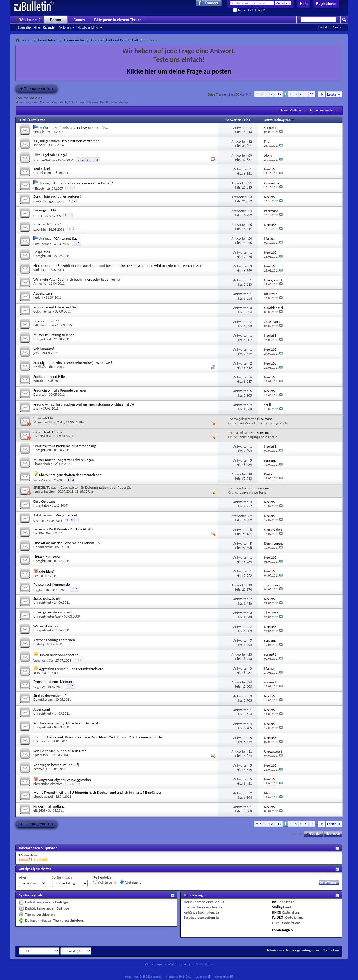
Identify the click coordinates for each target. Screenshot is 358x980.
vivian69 (39, 480)
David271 (40, 202)
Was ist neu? (30, 20)
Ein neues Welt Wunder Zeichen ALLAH (63, 529)
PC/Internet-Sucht (67, 238)
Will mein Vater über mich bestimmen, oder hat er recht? (77, 279)
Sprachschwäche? (47, 598)
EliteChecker (42, 244)
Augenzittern (43, 293)
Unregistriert (42, 173)
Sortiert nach (62, 877)
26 (250, 225)
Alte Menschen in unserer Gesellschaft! (83, 183)
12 (250, 142)
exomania (40, 769)
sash (36, 673)
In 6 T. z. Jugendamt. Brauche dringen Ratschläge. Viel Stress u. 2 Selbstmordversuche (98, 737)
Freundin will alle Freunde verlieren (60, 390)
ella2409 (40, 810)
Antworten (233, 120)
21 (250, 183)
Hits (247, 120)
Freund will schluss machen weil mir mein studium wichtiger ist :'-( (84, 404)
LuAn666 (40, 230)
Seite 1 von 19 (271, 94)
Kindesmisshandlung (49, 806)
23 (250, 197)
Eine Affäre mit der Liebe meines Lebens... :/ (67, 543)
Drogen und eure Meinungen (55, 681)
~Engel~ (39, 132)
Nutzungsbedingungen (303, 950)
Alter (23, 877)
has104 (39, 533)
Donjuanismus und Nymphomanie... (81, 128)
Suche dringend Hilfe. (50, 376)
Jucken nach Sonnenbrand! (59, 655)
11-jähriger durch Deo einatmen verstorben (66, 141)
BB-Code (279, 902)
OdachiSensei (43, 311)
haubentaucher (44, 492)
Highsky (39, 644)
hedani (38, 297)
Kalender (49, 27)
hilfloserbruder (44, 325)
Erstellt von (37, 120)
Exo (36, 576)
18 (250, 474)
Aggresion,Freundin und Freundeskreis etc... (72, 669)
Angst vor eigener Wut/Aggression (65, 780)
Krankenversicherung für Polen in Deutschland (69, 723)
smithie (39, 521)
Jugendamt (42, 709)
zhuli (37, 408)
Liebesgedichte (45, 210)
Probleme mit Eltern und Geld (56, 307)
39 (250, 516)
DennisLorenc (43, 547)
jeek (36, 353)
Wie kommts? (44, 349)
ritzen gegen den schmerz (53, 612)
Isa (35, 436)
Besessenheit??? (46, 321)
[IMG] (277, 912)
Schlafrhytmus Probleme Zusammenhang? (65, 446)
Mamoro (40, 422)
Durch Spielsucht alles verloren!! (58, 196)
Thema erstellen (36, 89)
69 (250, 155)
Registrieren (326, 4)
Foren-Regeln (282, 930)
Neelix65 (40, 367)
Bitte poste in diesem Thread (118, 20)
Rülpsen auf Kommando (52, 584)
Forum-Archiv (74, 40)
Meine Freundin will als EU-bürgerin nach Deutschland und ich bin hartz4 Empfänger (98, 792)
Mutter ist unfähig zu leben (54, 335)
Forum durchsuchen (322, 110)
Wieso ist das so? (46, 626)
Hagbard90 (41, 590)
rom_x (38, 216)
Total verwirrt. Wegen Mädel (55, 515)
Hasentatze (41, 505)
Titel (23, 120)
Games (79, 20)
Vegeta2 (39, 687)
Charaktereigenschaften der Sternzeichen (70, 475)
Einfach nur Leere (47, 557)
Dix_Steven (41, 741)
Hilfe (304, 4)
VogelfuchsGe (43, 661)
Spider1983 (41, 755)
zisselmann (265, 419)
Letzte (334, 94)
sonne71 (40, 145)
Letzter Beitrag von (279, 120)
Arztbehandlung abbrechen (54, 640)
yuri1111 (40, 270)
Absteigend (131, 882)
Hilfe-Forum (275, 950)
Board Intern (48, 40)
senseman (264, 433)
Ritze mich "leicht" (47, 224)
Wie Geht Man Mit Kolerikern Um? (60, 751)
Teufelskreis (42, 169)
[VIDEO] (278, 917)
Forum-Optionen (292, 110)
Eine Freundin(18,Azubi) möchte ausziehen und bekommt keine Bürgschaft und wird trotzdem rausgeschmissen (118, 266)
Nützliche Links (88, 27)
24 (250, 211)
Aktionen (65, 27)
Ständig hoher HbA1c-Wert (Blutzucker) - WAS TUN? (73, 363)
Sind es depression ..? (50, 695)
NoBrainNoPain (44, 160)
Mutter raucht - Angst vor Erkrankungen (64, 460)
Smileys (278, 907)
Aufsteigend (105, 882)
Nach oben (333, 834)
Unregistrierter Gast (47, 616)
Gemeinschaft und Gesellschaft (115, 40)
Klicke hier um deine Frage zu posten (179, 71)
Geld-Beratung (45, 501)
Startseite (24, 27)
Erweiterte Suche (330, 27)
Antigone (40, 284)
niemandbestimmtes (48, 784)
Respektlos (42, 252)
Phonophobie (43, 464)
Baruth (38, 381)
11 (312, 94)
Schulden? (47, 572)
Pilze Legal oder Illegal (50, 155)
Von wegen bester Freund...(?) (56, 765)
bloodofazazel (43, 797)
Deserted (40, 395)
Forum (56, 20)
